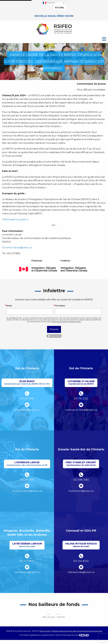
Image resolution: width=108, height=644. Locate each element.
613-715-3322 (81, 399)
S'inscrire (54, 329)
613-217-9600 (27, 561)
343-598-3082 (81, 480)
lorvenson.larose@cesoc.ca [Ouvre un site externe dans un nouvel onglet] (17, 248)
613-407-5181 (27, 399)
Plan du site (45, 631)
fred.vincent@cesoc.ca (81, 491)
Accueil (60, 8)
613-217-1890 (27, 480)
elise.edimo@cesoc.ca (27, 410)
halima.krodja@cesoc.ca (81, 572)
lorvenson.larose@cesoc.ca (27, 491)
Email (9, 306)
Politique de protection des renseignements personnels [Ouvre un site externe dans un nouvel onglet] (77, 631)
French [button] (49, 3)
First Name (60, 306)
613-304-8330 (81, 561)
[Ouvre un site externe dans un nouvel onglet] (54, 616)
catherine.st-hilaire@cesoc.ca (81, 410)
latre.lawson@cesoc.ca (27, 572)
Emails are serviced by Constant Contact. (66, 322)
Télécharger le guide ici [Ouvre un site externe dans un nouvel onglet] (15, 219)
